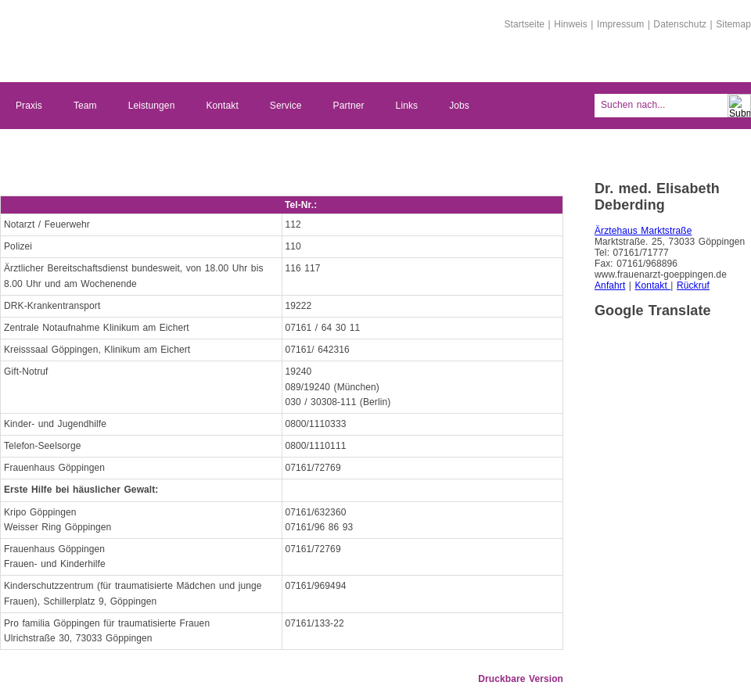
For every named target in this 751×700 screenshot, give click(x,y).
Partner (349, 106)
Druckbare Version (521, 679)
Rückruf (693, 285)
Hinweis (571, 24)
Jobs (459, 106)
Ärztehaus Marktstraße (643, 231)
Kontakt (222, 106)
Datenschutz (680, 24)
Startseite (524, 24)
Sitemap (733, 24)
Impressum (620, 24)
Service (286, 106)
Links (407, 106)
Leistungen (152, 106)
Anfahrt (610, 285)
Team (85, 106)
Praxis (29, 106)
